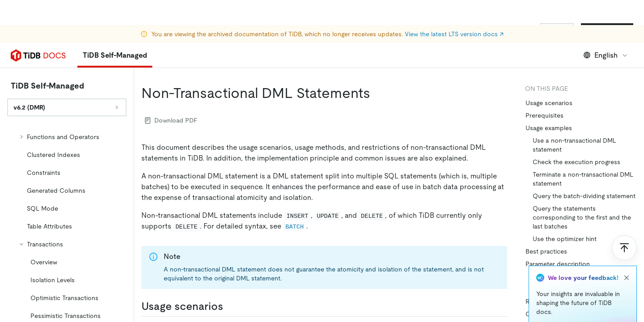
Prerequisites (544, 115)
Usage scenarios (549, 103)
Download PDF (171, 120)
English (606, 55)
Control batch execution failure (571, 314)
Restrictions (543, 301)
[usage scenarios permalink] (230, 306)
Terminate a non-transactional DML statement (583, 179)
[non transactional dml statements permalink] (377, 93)
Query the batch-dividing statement (584, 196)
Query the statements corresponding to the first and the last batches (582, 217)
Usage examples (549, 128)
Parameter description (558, 264)
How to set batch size (564, 289)
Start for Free (607, 30)
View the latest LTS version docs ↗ (454, 9)
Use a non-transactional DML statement (574, 145)
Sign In (557, 30)
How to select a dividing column (579, 276)
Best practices (546, 251)
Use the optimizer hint (565, 239)
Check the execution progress (576, 162)
